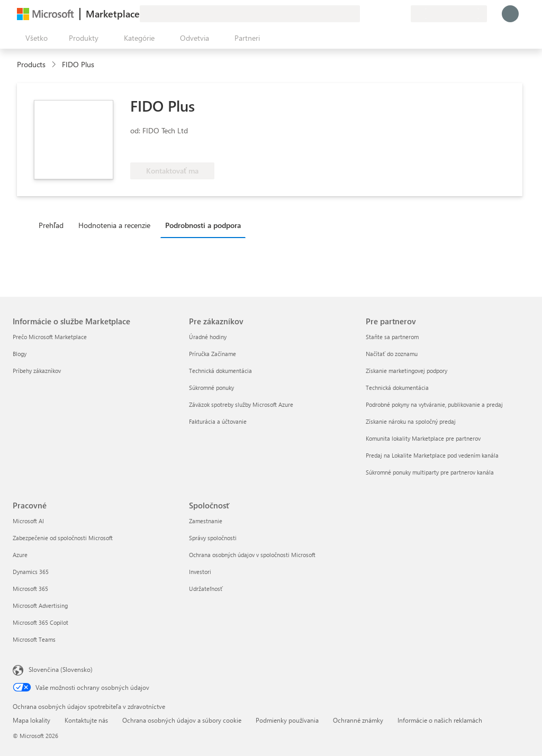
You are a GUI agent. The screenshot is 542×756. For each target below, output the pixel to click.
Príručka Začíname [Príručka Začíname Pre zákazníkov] (213, 354)
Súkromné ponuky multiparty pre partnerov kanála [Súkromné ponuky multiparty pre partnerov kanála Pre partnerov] (430, 472)
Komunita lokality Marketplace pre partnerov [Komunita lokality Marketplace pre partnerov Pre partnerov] (423, 438)
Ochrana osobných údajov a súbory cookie (182, 720)
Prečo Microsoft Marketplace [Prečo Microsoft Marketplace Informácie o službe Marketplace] (50, 337)
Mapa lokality (31, 720)
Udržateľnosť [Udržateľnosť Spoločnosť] (206, 589)
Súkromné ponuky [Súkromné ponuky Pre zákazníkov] (211, 388)
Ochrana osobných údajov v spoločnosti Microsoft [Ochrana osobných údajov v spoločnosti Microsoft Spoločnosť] (252, 555)
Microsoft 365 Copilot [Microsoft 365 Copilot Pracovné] (40, 622)
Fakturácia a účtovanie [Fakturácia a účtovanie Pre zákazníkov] (218, 421)
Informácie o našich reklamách (440, 720)
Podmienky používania (287, 720)
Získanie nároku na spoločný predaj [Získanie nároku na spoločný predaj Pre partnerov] (411, 421)
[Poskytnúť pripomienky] (364, 14)
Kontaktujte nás (86, 720)
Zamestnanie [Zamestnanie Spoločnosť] (206, 521)
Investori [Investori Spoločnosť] (200, 572)
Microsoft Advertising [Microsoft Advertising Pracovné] (40, 605)
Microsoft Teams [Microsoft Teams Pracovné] (34, 639)
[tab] (54, 225)
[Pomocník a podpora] (377, 14)
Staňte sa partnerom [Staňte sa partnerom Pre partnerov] (392, 337)
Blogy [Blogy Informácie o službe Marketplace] (20, 354)
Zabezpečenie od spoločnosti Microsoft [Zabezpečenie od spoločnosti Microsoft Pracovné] (63, 538)
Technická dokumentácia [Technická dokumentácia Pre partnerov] (397, 388)
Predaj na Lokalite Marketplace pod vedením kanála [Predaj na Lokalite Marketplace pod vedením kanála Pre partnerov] (432, 455)
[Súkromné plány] (402, 14)
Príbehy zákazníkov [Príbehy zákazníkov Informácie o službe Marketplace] (37, 371)
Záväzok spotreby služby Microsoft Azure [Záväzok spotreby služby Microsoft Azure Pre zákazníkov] (241, 404)
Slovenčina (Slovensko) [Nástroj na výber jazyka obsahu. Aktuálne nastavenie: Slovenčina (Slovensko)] (61, 669)
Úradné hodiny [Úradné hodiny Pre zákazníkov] (208, 337)
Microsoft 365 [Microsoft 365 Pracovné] (30, 589)
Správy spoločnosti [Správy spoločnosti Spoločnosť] (213, 538)
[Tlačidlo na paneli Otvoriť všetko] (34, 38)
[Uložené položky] (390, 14)
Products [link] (31, 64)
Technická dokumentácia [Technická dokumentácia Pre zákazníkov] (220, 371)
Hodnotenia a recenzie (114, 225)
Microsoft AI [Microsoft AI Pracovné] (28, 521)
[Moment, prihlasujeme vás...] (510, 14)
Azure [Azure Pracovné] (20, 555)
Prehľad (51, 225)
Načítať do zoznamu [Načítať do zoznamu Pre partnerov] (392, 354)
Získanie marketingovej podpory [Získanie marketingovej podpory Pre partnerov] (406, 371)
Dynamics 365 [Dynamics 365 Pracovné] (31, 572)
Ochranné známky (358, 720)
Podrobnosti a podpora (203, 225)
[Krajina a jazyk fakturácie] (449, 14)
